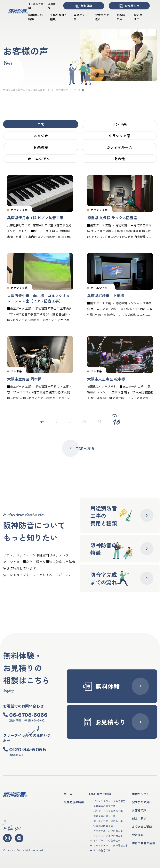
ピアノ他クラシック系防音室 (109, 801)
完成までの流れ (142, 802)
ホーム (68, 794)
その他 (119, 159)
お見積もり (129, 6)
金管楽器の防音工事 (104, 806)
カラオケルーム (119, 147)
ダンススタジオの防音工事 (108, 836)
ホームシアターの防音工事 (108, 821)
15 (98, 422)
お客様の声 (121, 17)
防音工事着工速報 (143, 843)
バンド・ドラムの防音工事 (108, 811)
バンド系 (119, 124)
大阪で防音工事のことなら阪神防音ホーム (26, 90)
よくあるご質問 (142, 827)
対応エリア (138, 17)
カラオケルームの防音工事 (108, 831)
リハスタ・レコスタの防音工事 (111, 845)
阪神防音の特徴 (74, 802)
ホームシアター (41, 159)
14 (83, 422)
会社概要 (138, 835)
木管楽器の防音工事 (104, 816)
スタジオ (41, 136)
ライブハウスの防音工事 (107, 840)
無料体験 (84, 6)
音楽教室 (41, 147)
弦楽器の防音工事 (103, 826)
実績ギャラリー (142, 794)
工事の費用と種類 (99, 794)
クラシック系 (119, 136)
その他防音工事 (102, 850)
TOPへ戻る (81, 448)
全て (41, 124)
